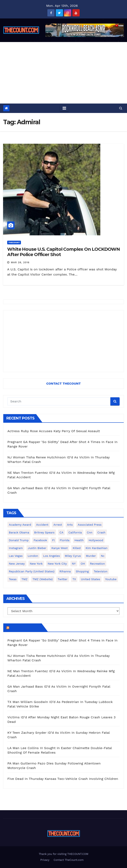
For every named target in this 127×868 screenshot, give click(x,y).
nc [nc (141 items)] (103, 556)
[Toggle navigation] (64, 108)
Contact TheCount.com (69, 860)
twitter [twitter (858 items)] (63, 579)
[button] (121, 108)
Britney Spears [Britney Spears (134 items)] (44, 532)
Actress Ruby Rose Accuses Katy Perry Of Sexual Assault (54, 431)
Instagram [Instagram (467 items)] (16, 548)
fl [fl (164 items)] (53, 540)
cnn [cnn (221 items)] (90, 532)
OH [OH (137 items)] (83, 564)
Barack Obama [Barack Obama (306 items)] (19, 532)
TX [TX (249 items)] (74, 579)
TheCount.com (25, 628)
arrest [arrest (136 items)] (58, 525)
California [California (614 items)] (75, 532)
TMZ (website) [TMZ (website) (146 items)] (43, 579)
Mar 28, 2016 (20, 262)
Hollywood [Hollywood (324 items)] (96, 540)
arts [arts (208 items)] (70, 525)
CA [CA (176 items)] (61, 532)
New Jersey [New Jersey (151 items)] (17, 564)
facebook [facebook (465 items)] (40, 540)
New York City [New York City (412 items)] (57, 564)
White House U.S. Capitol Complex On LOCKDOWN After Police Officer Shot (63, 252)
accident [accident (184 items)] (42, 525)
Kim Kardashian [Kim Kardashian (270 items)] (96, 548)
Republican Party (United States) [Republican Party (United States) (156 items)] (32, 571)
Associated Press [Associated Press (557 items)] (90, 525)
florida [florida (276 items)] (65, 540)
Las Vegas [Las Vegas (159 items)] (16, 556)
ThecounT (14, 242)
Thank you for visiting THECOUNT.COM (64, 854)
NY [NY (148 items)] (74, 564)
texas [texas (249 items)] (13, 579)
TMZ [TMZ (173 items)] (25, 579)
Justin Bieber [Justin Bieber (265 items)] (37, 548)
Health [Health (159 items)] (79, 540)
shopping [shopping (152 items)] (82, 571)
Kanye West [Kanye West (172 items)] (59, 548)
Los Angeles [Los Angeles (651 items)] (51, 556)
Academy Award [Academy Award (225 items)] (20, 525)
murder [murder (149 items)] (91, 556)
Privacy (45, 860)
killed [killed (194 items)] (77, 548)
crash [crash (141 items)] (101, 532)
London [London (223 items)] (33, 556)
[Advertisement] (63, 73)
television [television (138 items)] (101, 571)
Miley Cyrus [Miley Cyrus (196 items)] (73, 556)
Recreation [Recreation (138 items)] (97, 564)
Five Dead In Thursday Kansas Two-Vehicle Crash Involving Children (63, 779)
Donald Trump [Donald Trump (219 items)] (19, 540)
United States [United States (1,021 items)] (90, 579)
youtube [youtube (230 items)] (111, 579)
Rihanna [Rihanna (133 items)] (65, 571)
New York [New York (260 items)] (36, 564)
